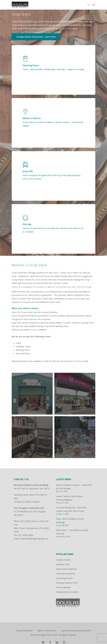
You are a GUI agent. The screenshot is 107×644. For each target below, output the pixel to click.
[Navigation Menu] (94, 5)
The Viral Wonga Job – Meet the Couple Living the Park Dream (71, 509)
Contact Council (63, 560)
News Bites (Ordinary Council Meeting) (70, 521)
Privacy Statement (24, 631)
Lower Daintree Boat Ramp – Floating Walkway (70, 498)
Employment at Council (67, 592)
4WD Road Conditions (66, 569)
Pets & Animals (63, 587)
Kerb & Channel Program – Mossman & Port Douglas (74, 487)
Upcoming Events (64, 578)
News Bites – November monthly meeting (72, 532)
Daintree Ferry (63, 564)
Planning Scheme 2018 (67, 583)
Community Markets (66, 574)
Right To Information (47, 631)
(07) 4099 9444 (28, 521)
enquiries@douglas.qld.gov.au (34, 539)
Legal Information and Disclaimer (76, 631)
